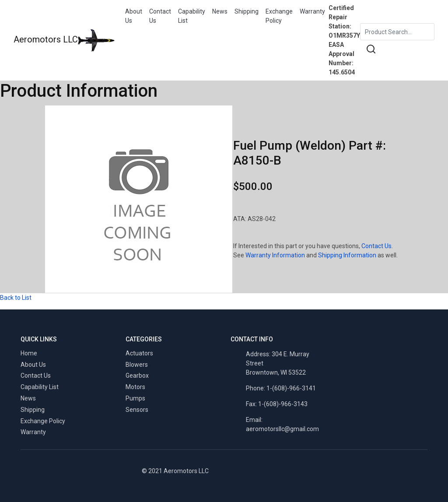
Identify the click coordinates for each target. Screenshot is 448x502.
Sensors (137, 410)
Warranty (312, 11)
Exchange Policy (279, 16)
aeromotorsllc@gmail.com (282, 429)
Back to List (16, 298)
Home (29, 353)
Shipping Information (347, 255)
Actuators (139, 353)
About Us (134, 16)
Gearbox (137, 376)
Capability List (192, 16)
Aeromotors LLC (64, 40)
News (220, 11)
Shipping (247, 11)
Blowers (137, 365)
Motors (135, 387)
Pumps (135, 398)
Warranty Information (275, 255)
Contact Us (160, 16)
